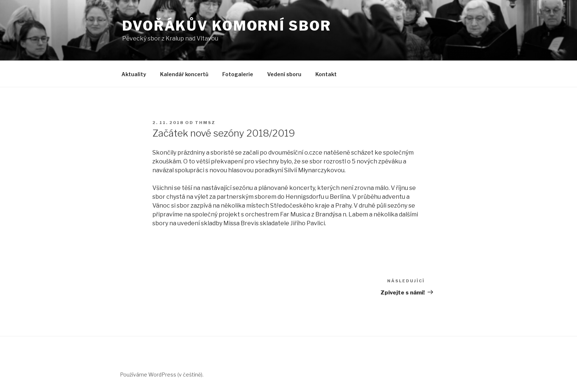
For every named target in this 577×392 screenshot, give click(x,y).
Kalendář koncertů (184, 74)
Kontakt (326, 74)
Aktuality (134, 74)
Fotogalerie (238, 74)
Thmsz (205, 123)
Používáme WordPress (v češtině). (162, 375)
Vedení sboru (284, 74)
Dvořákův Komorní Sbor (226, 26)
